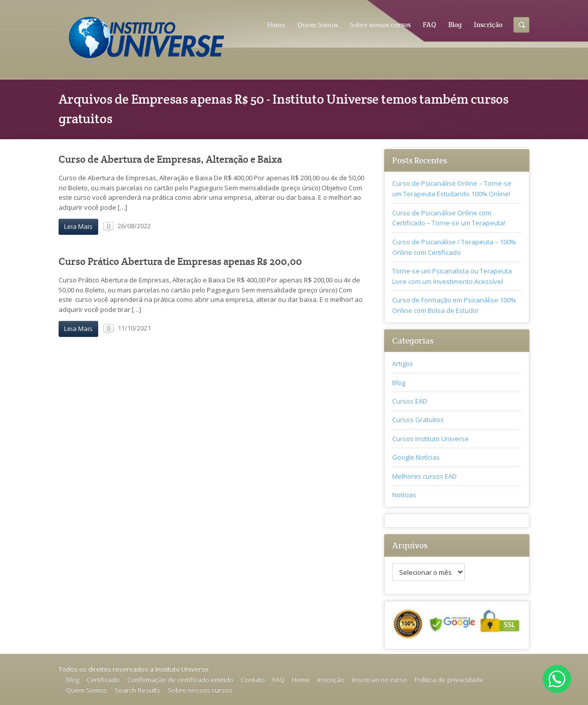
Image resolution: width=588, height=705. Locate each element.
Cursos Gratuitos (418, 420)
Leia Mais (78, 226)
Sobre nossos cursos (380, 25)
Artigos (403, 364)
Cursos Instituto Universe (430, 439)
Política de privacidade (449, 679)
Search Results (137, 690)
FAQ (429, 25)
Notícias (404, 495)
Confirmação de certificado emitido (180, 679)
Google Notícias (416, 457)
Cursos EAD (410, 401)
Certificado (103, 679)
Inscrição (488, 25)
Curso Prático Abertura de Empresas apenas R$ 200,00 (180, 262)
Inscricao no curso (380, 679)
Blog (455, 25)
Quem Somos (318, 25)
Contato (253, 679)
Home (276, 25)
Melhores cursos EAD (424, 476)
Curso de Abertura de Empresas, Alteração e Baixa (170, 159)
